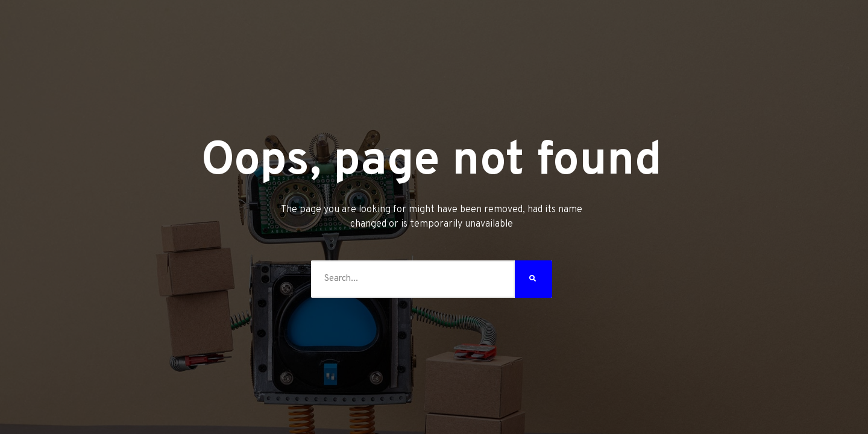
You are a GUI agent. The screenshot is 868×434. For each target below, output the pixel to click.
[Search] (533, 279)
